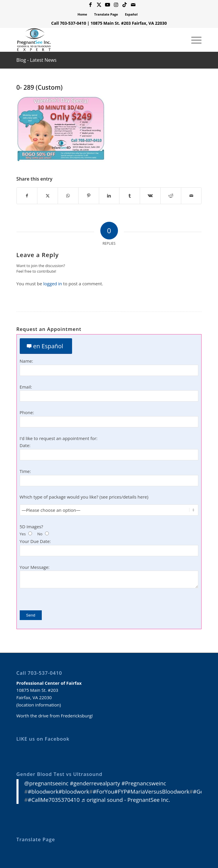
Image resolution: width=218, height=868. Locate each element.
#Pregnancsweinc (144, 783)
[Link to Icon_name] (125, 5)
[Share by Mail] (191, 196)
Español (131, 14)
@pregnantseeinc (46, 783)
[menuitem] (83, 14)
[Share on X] (48, 196)
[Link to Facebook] (91, 5)
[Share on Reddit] (171, 196)
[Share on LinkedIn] (109, 196)
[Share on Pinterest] (89, 196)
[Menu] (193, 40)
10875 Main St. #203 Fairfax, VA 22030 (129, 23)
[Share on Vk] (150, 196)
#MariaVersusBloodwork (158, 791)
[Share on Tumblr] (130, 196)
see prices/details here (124, 497)
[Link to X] (99, 5)
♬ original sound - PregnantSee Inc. (126, 800)
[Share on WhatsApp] (68, 196)
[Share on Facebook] (27, 196)
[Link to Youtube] (108, 5)
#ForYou (103, 791)
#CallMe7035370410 (54, 800)
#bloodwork (43, 791)
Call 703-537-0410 (69, 23)
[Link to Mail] (133, 5)
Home (83, 14)
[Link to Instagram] (116, 5)
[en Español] (46, 346)
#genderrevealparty (95, 783)
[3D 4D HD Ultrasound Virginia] (91, 40)
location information (39, 705)
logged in (53, 284)
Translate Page (106, 14)
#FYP (120, 791)
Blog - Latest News (37, 60)
